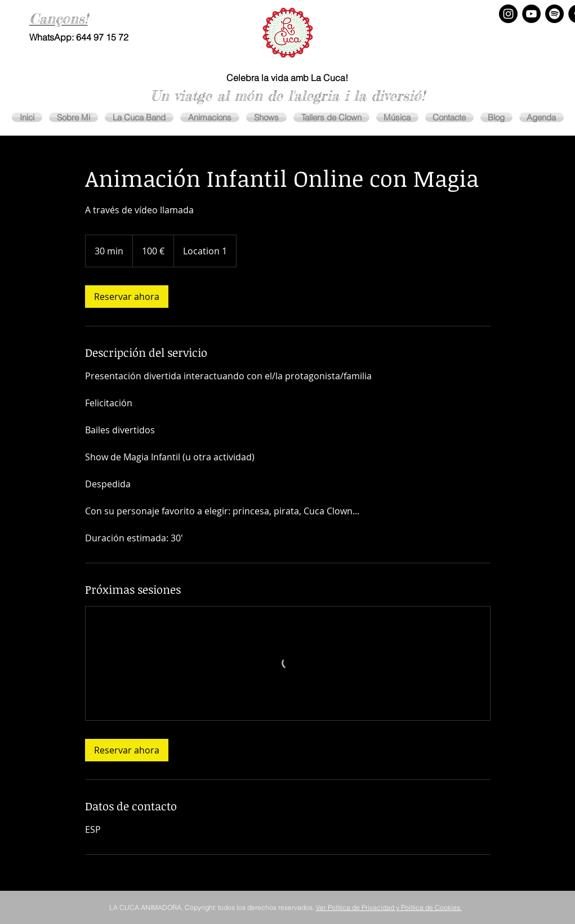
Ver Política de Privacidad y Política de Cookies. (389, 907)
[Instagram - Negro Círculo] (508, 14)
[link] (127, 297)
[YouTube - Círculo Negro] (531, 14)
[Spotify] (554, 14)
